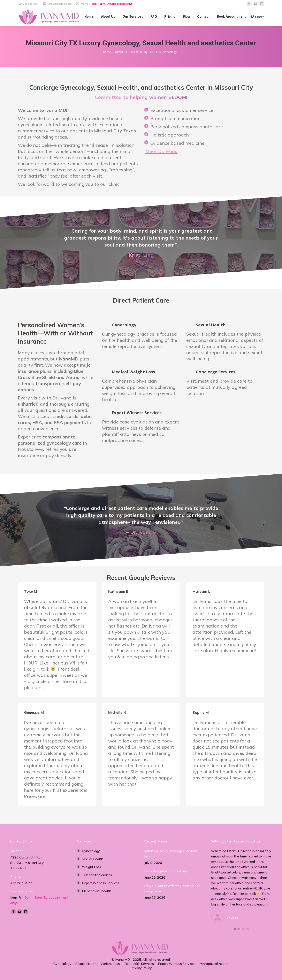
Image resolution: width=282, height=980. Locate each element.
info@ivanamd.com (57, 4)
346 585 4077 (28, 4)
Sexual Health (93, 859)
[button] (235, 929)
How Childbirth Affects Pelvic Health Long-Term (172, 888)
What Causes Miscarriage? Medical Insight (171, 854)
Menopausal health (97, 891)
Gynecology (91, 851)
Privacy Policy (141, 968)
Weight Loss (92, 867)
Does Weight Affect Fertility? (166, 871)
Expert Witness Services (101, 883)
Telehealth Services (97, 875)
